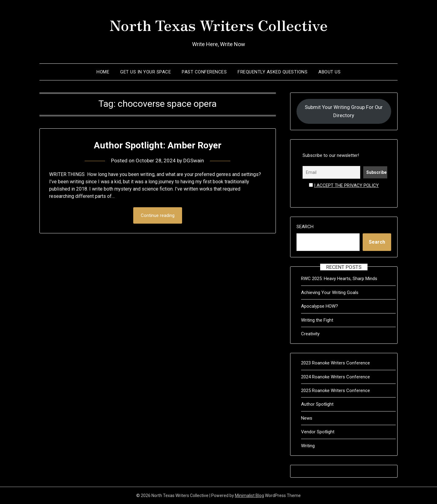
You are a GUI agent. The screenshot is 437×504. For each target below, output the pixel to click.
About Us (329, 72)
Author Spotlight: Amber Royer (158, 145)
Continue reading (158, 215)
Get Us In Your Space (146, 72)
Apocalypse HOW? (320, 306)
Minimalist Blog (249, 496)
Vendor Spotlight (318, 432)
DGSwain (194, 161)
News (307, 418)
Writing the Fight (317, 320)
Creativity (310, 334)
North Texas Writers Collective (219, 25)
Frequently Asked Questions (273, 72)
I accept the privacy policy (346, 185)
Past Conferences (204, 72)
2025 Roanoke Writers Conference (335, 391)
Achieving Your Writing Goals (330, 293)
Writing (308, 446)
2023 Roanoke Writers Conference (335, 363)
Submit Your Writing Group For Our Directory (344, 111)
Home (103, 72)
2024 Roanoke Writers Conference (335, 377)
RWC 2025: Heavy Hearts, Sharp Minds (339, 279)
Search (305, 227)
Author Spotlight (317, 404)
